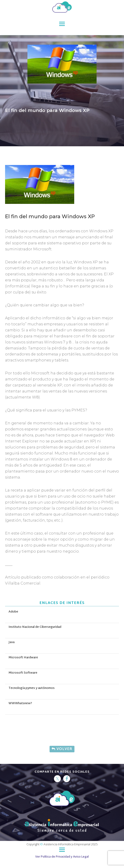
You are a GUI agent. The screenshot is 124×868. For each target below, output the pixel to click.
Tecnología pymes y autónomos (32, 688)
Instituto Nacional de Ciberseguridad (35, 627)
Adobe (13, 612)
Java (12, 642)
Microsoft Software (23, 673)
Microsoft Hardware (23, 658)
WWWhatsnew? (20, 703)
